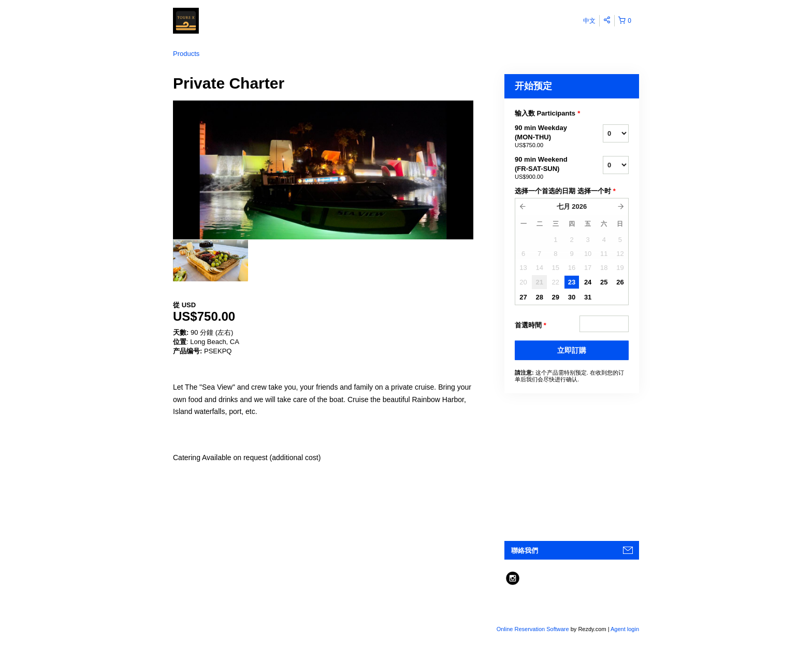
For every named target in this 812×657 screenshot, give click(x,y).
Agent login (625, 629)
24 (588, 282)
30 (572, 297)
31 (588, 297)
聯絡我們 (525, 551)
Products (186, 54)
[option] (211, 261)
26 (620, 282)
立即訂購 (572, 350)
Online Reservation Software (533, 629)
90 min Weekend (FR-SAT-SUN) (546, 168)
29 (556, 297)
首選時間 (531, 325)
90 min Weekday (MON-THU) (546, 137)
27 (523, 297)
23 (572, 282)
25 (604, 282)
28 (539, 297)
